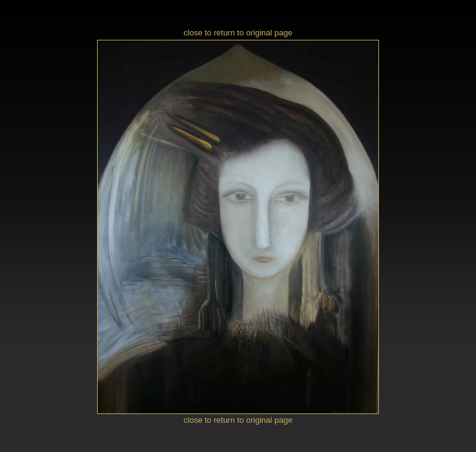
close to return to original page (238, 33)
